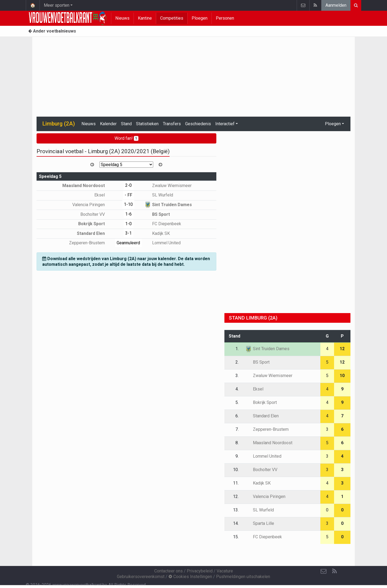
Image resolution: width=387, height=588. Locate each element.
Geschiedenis (198, 124)
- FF (128, 195)
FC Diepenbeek (163, 224)
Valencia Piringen (92, 205)
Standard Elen (95, 233)
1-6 (128, 214)
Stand (126, 124)
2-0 (128, 185)
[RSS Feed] (334, 571)
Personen (225, 18)
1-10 (128, 204)
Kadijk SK (157, 233)
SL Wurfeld (159, 195)
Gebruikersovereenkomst (141, 577)
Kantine (145, 18)
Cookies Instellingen (190, 577)
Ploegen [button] (333, 124)
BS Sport (157, 214)
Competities (172, 18)
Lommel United (162, 243)
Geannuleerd (128, 243)
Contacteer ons (169, 571)
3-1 (128, 233)
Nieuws (122, 18)
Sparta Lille (260, 523)
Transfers (172, 124)
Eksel (103, 195)
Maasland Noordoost (87, 186)
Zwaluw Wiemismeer (168, 186)
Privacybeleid (200, 571)
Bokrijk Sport (95, 224)
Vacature (225, 571)
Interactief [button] (225, 124)
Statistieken (147, 124)
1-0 (128, 224)
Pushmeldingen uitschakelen (243, 577)
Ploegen (200, 18)
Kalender (108, 124)
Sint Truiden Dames (168, 205)
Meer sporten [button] (57, 5)
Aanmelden (336, 5)
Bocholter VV (96, 214)
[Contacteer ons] (324, 571)
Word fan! (126, 138)
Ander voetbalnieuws (52, 31)
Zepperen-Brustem (91, 243)
